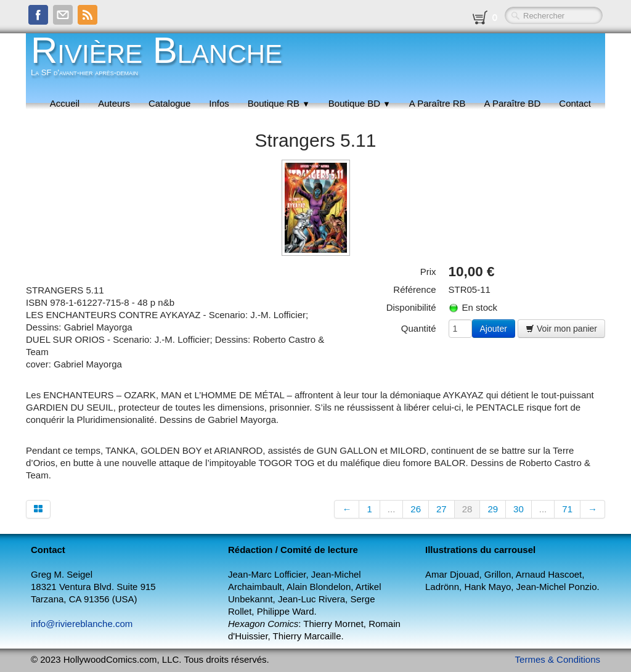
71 (567, 509)
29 (493, 509)
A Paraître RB (438, 103)
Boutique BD (360, 103)
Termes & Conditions (558, 659)
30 (519, 509)
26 (416, 509)
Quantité (419, 328)
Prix (428, 272)
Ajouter (494, 329)
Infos (219, 103)
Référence (414, 289)
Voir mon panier (561, 329)
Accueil (65, 103)
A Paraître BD (513, 103)
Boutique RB (279, 103)
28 (467, 509)
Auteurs (114, 103)
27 (442, 509)
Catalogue (169, 103)
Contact (575, 103)
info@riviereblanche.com (82, 624)
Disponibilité (411, 307)
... (392, 509)
